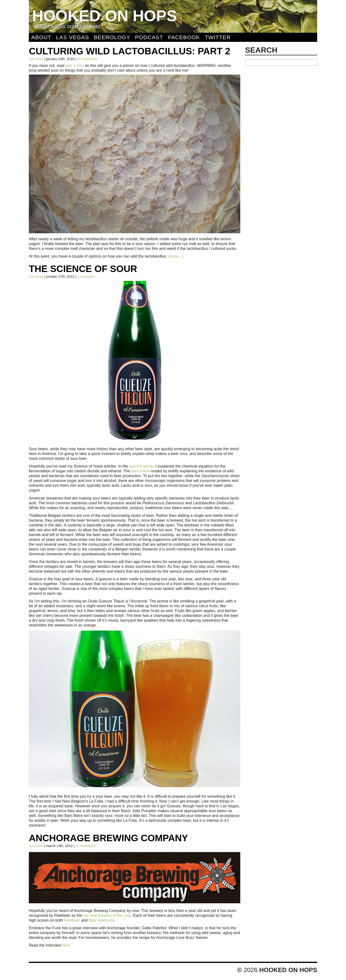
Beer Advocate (101, 920)
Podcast (149, 37)
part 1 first (74, 65)
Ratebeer (72, 920)
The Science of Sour (83, 269)
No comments (87, 59)
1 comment (86, 277)
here (66, 945)
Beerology (112, 37)
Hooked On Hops (104, 16)
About (41, 37)
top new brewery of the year (107, 915)
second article (141, 466)
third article (140, 471)
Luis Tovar (36, 59)
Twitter (218, 37)
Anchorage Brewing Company (108, 838)
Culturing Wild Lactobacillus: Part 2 (130, 51)
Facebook (184, 37)
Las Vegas (72, 37)
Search (261, 50)
